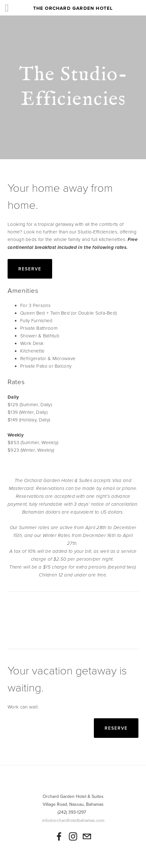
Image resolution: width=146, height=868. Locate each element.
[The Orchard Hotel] (73, 836)
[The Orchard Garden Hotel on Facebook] (59, 836)
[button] (24, 620)
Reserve (30, 269)
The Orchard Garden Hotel (73, 8)
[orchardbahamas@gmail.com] (87, 836)
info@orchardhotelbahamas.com (73, 820)
